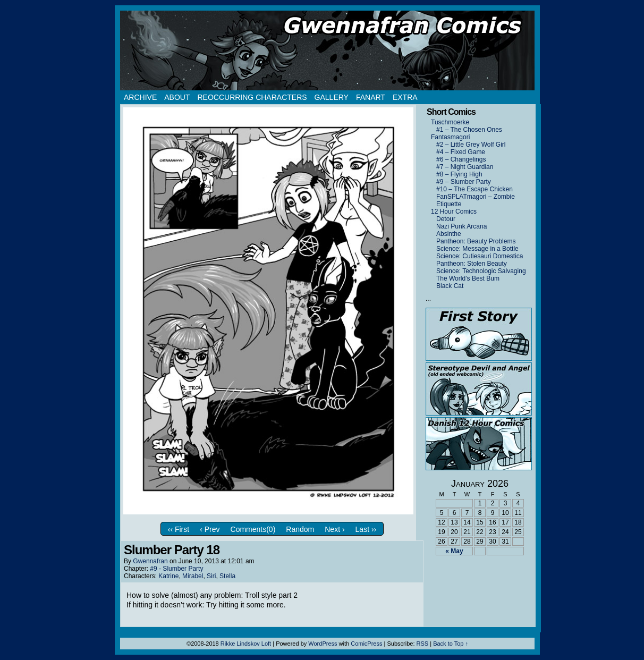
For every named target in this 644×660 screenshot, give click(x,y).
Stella (227, 576)
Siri (211, 576)
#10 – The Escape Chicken (474, 189)
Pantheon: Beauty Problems (476, 241)
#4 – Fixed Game (461, 152)
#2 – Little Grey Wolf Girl (471, 145)
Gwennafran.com (327, 50)
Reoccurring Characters (252, 97)
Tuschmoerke (450, 122)
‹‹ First (179, 529)
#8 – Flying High (459, 174)
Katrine (168, 576)
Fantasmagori (450, 137)
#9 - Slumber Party (176, 569)
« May (454, 551)
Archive (140, 97)
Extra (405, 97)
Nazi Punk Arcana (461, 226)
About (177, 97)
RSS (423, 644)
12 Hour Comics (454, 211)
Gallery (332, 97)
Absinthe (449, 234)
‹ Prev (210, 529)
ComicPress (366, 644)
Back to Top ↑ (451, 644)
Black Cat (450, 286)
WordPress (323, 644)
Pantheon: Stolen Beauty (472, 264)
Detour (446, 219)
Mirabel (193, 576)
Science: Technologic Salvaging (481, 271)
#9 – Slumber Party (464, 182)
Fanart (371, 97)
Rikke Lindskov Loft (246, 644)
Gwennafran (150, 561)
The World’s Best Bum (468, 278)
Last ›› (366, 529)
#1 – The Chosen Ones (469, 130)
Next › (334, 529)
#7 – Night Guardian (465, 167)
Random (300, 529)
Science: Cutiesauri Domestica (480, 256)
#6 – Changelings (461, 159)
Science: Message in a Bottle (477, 249)
